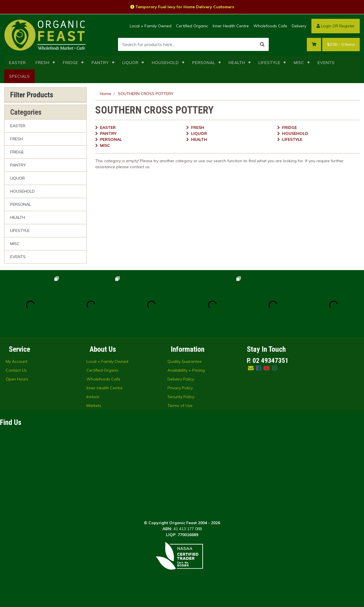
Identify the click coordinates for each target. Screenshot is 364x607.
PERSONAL (204, 63)
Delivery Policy (181, 379)
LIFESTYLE (269, 63)
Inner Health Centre (231, 26)
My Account (16, 361)
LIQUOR (130, 63)
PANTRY (100, 63)
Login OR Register (336, 26)
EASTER (17, 63)
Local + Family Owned (151, 26)
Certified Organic (192, 26)
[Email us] (251, 368)
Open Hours (17, 379)
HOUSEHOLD (165, 63)
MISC (299, 63)
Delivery (299, 26)
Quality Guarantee (185, 361)
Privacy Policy (180, 388)
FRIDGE (71, 63)
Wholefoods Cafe (270, 26)
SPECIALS (19, 76)
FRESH (43, 63)
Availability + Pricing (186, 370)
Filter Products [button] (32, 95)
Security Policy (181, 397)
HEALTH (237, 63)
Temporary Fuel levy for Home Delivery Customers (182, 7)
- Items (341, 45)
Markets (94, 406)
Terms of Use (180, 406)
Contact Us (16, 370)
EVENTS (326, 63)
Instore (93, 397)
